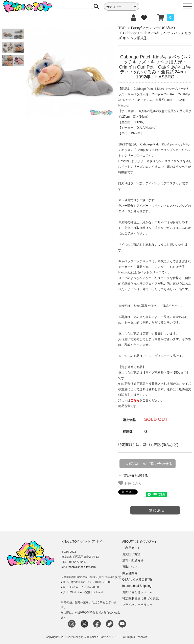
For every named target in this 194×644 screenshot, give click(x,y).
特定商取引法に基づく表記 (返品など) (148, 445)
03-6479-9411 (78, 562)
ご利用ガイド (131, 548)
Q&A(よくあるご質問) (137, 579)
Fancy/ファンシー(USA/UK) (153, 28)
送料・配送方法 (133, 561)
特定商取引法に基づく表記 (140, 598)
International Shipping (137, 586)
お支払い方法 (131, 554)
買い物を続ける (136, 476)
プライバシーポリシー (137, 605)
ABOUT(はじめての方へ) (139, 542)
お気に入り (130, 483)
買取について (131, 567)
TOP (122, 28)
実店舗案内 (130, 573)
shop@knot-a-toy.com (82, 567)
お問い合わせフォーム (137, 592)
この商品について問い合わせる (148, 464)
